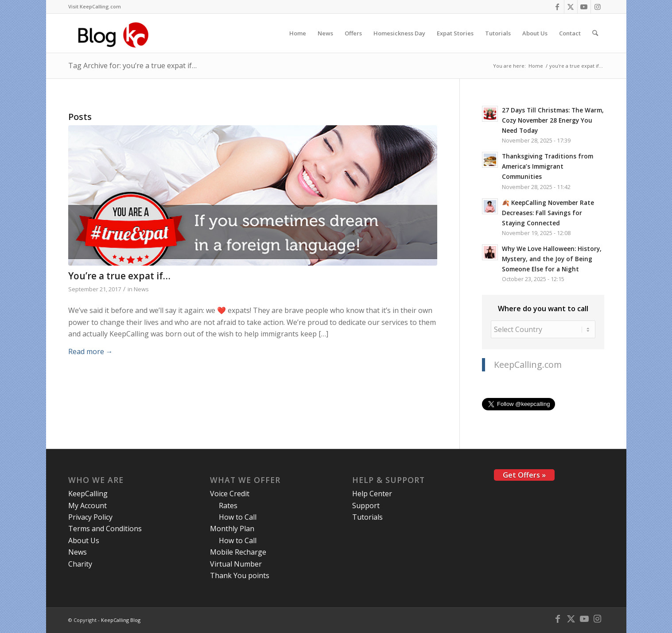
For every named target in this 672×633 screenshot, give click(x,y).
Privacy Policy (90, 517)
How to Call (238, 517)
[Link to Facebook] (557, 7)
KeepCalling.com (528, 365)
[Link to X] (571, 7)
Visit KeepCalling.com (95, 6)
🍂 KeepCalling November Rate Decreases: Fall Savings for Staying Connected (548, 213)
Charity (80, 564)
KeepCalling (88, 494)
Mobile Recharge (238, 552)
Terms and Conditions (105, 529)
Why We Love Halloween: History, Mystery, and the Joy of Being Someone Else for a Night (552, 259)
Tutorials (367, 517)
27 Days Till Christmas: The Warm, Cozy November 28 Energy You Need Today (553, 120)
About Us (84, 540)
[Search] (595, 33)
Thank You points (240, 575)
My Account (87, 506)
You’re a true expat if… (119, 276)
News (141, 289)
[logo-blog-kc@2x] (116, 33)
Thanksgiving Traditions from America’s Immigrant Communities (548, 166)
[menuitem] (95, 7)
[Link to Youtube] (584, 7)
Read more (91, 351)
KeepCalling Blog (121, 620)
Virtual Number (236, 564)
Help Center (372, 494)
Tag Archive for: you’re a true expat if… (132, 66)
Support (366, 506)
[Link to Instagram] (598, 7)
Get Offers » (524, 475)
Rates (228, 506)
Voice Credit (230, 494)
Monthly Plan (232, 529)
